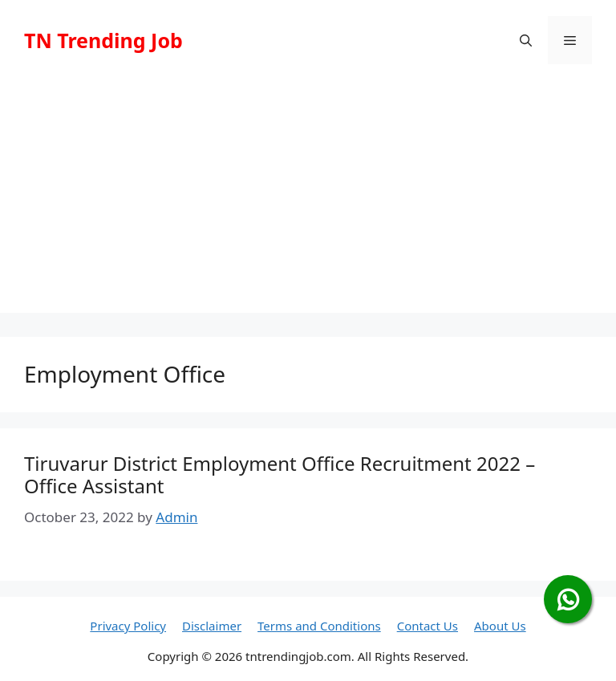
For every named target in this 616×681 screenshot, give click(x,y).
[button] (526, 40)
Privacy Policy (128, 626)
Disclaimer (212, 626)
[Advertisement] (308, 201)
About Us (500, 626)
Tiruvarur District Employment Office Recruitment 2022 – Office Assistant (280, 475)
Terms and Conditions (319, 626)
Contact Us (428, 626)
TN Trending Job (103, 40)
